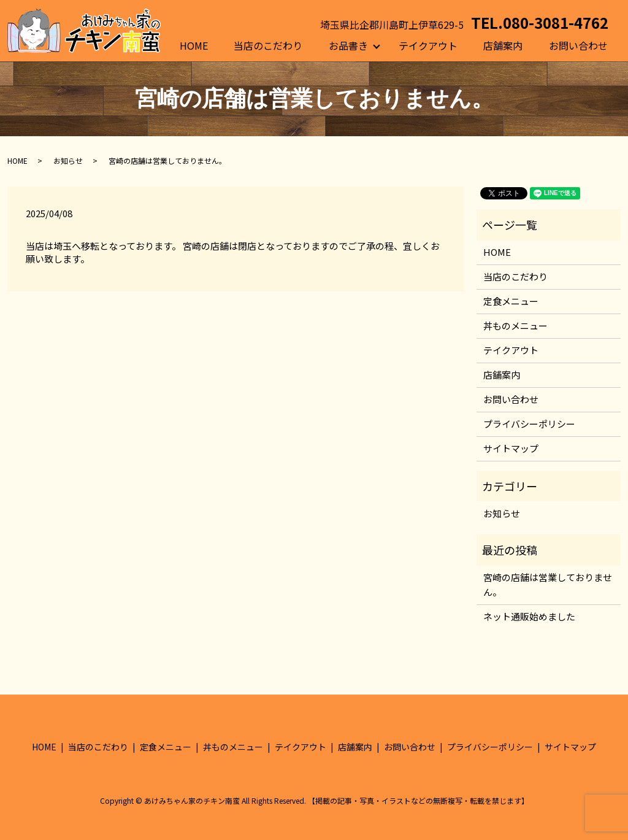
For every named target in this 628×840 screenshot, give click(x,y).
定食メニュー (511, 301)
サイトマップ (511, 448)
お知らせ (68, 160)
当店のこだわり (268, 45)
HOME (194, 45)
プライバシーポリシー (529, 424)
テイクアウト (428, 45)
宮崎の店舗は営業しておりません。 (548, 584)
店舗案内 (503, 45)
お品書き (348, 45)
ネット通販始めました (529, 616)
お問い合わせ (578, 45)
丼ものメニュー (515, 326)
